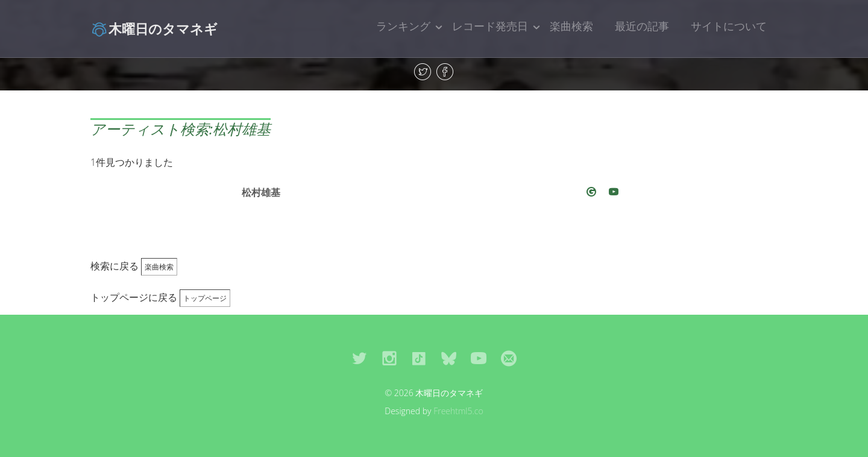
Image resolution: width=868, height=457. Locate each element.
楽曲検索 (571, 26)
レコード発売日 (490, 26)
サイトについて (729, 26)
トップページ (205, 298)
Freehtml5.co (458, 411)
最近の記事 (642, 26)
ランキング (403, 26)
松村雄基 (261, 192)
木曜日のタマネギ (154, 28)
